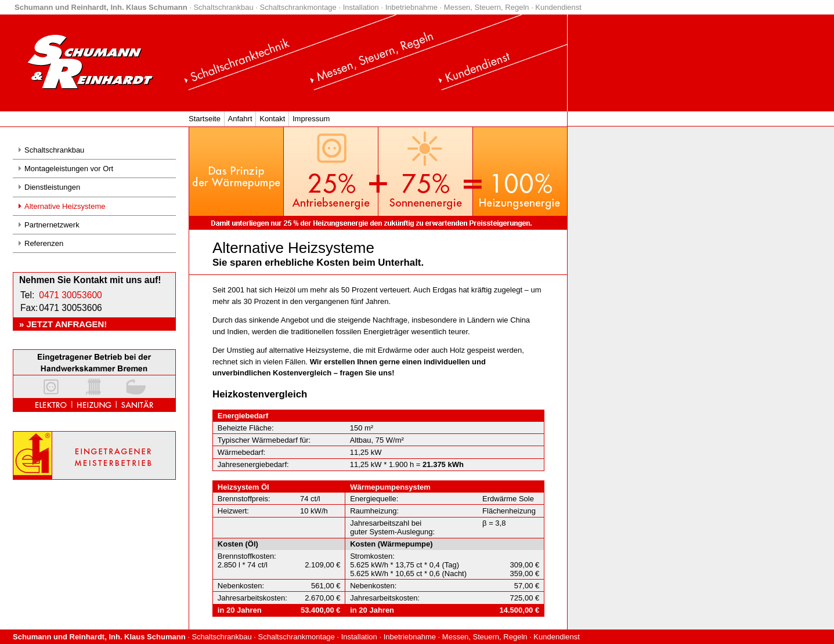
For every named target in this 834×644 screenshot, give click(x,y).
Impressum (311, 119)
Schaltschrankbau (54, 150)
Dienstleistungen (52, 187)
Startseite (205, 119)
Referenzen (44, 243)
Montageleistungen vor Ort (69, 169)
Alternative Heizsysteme (65, 206)
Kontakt (272, 119)
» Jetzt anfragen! (63, 324)
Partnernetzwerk (52, 225)
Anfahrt (240, 119)
